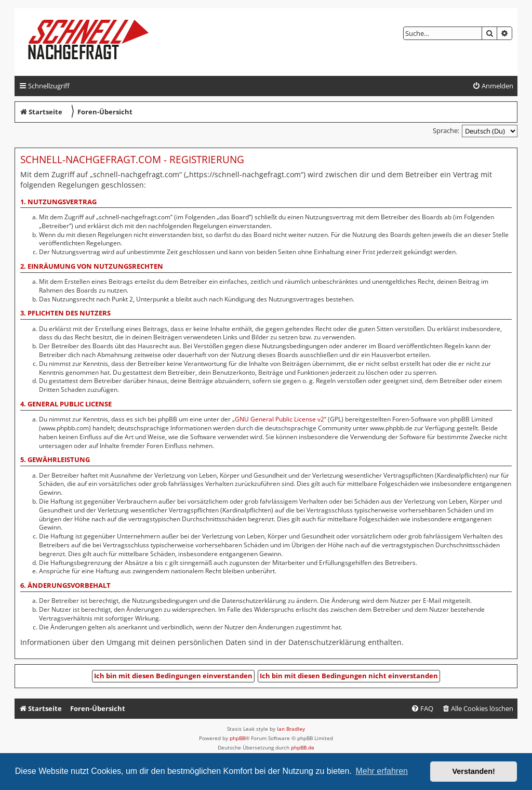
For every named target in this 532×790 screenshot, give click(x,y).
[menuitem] (493, 86)
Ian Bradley (291, 729)
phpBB (237, 738)
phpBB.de (303, 747)
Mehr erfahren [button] (382, 771)
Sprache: (446, 130)
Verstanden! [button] (474, 771)
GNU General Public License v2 (280, 419)
